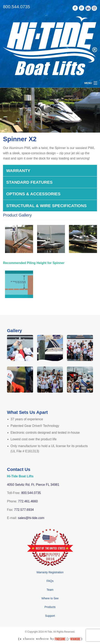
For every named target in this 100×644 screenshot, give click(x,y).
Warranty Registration (50, 572)
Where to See (50, 598)
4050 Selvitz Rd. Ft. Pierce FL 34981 (33, 485)
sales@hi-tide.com (31, 518)
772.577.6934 (24, 510)
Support (50, 616)
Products (50, 607)
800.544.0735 (31, 493)
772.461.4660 (28, 501)
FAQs (50, 581)
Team (50, 590)
